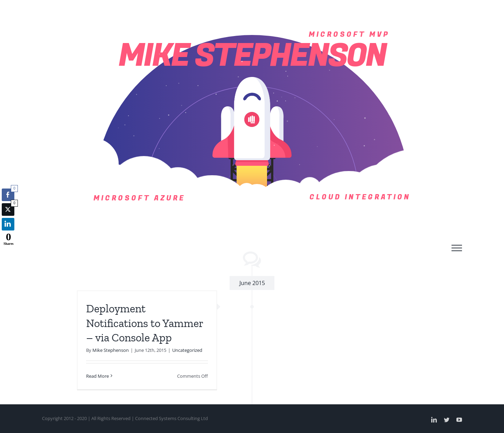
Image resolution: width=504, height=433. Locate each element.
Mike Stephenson (111, 350)
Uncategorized (187, 350)
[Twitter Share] (8, 210)
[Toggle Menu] (457, 248)
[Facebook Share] (8, 195)
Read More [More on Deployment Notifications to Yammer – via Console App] (97, 376)
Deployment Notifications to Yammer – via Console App (145, 323)
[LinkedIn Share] (8, 224)
